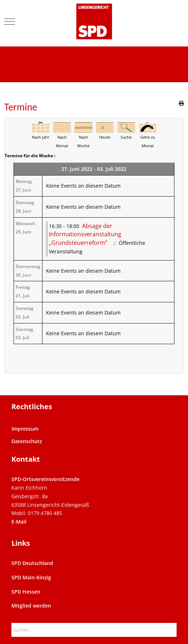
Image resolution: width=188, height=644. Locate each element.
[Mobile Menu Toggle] (10, 21)
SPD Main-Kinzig (31, 577)
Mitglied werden (31, 606)
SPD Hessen (26, 592)
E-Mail (19, 522)
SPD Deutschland (32, 563)
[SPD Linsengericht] (94, 21)
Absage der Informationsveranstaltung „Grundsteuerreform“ (85, 234)
